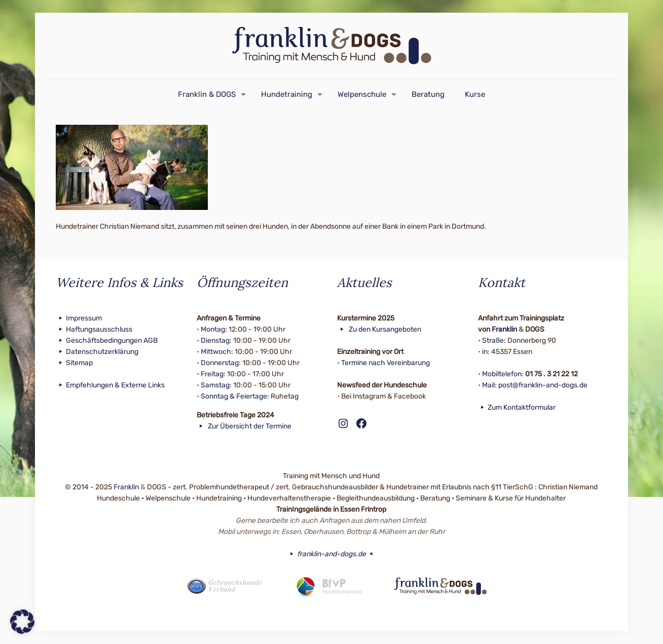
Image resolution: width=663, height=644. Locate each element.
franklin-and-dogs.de (331, 554)
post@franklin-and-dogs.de (543, 385)
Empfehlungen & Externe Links (110, 385)
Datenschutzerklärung (97, 352)
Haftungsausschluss (94, 329)
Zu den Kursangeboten (379, 329)
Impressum (79, 318)
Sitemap (74, 363)
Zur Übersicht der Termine (244, 426)
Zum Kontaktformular (517, 407)
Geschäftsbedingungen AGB (107, 341)
